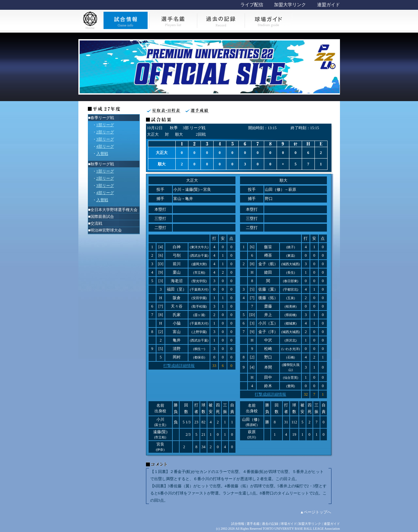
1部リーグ (105, 125)
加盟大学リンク (290, 5)
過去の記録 (270, 524)
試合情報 (238, 524)
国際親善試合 (102, 217)
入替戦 (102, 154)
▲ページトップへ (316, 512)
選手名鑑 (253, 524)
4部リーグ (105, 146)
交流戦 (96, 223)
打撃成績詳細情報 (179, 366)
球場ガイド (289, 524)
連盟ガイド (329, 5)
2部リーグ (105, 132)
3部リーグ (105, 139)
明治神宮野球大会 (106, 230)
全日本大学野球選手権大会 (114, 210)
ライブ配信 (252, 5)
